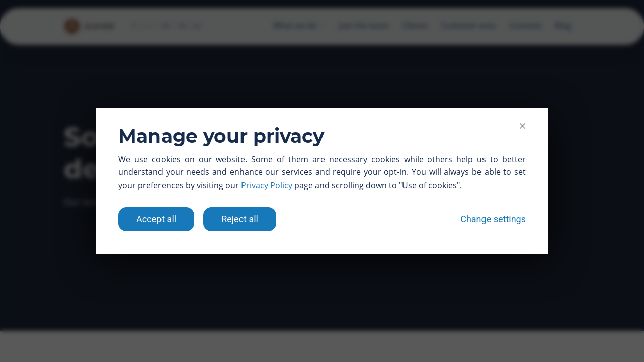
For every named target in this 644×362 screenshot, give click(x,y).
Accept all (156, 219)
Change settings (493, 219)
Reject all (240, 219)
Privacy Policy (267, 185)
